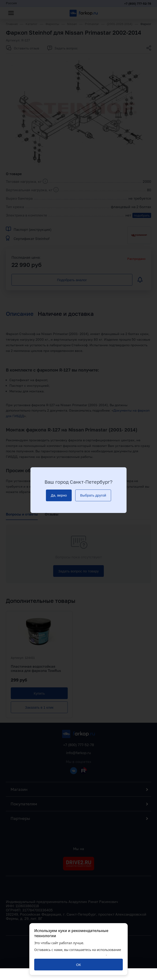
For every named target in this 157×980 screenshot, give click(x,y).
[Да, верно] (59, 495)
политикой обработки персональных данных (70, 954)
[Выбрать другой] (93, 495)
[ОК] (78, 965)
